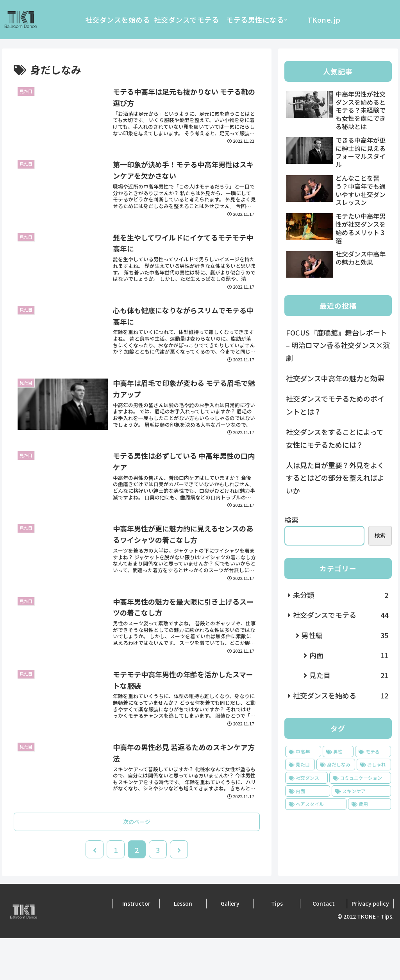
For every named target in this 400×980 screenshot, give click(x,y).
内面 (349, 655)
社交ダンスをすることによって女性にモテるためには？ (335, 438)
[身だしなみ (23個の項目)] (336, 765)
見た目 (349, 675)
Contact (324, 945)
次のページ (137, 863)
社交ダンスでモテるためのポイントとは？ (335, 405)
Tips (277, 945)
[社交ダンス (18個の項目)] (306, 778)
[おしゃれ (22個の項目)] (374, 765)
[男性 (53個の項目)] (338, 752)
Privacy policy (370, 945)
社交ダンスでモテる (340, 615)
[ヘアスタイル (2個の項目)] (316, 804)
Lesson (183, 945)
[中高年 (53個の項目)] (303, 752)
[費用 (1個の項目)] (369, 804)
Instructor (136, 945)
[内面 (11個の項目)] (308, 791)
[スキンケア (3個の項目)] (361, 791)
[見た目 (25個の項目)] (300, 765)
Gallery (230, 945)
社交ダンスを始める (340, 695)
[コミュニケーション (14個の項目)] (360, 778)
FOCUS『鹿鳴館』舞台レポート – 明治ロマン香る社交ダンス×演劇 (338, 345)
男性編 (345, 635)
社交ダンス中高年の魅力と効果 (335, 378)
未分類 (340, 595)
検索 (291, 520)
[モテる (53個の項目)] (373, 752)
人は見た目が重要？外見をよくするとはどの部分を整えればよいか (335, 478)
